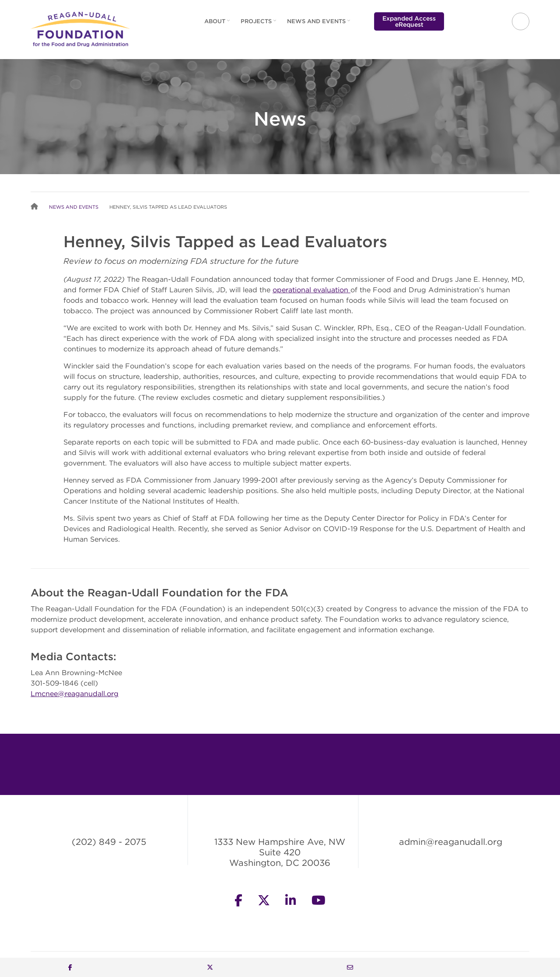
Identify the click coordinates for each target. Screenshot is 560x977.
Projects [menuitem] (259, 24)
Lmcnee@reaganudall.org (75, 693)
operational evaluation (311, 290)
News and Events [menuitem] (320, 24)
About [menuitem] (218, 24)
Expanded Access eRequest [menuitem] (409, 21)
